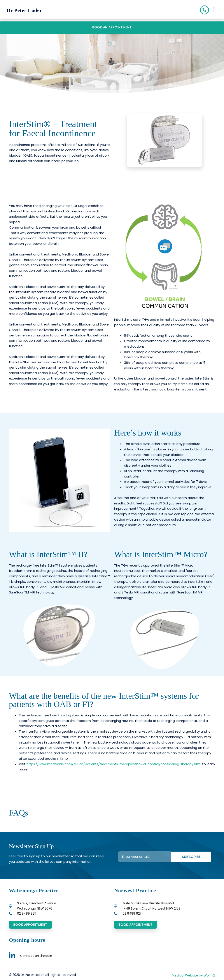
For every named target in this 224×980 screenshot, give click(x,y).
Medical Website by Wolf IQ (193, 977)
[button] (214, 11)
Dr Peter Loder (30, 11)
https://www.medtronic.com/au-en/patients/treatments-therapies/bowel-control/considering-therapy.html (116, 765)
